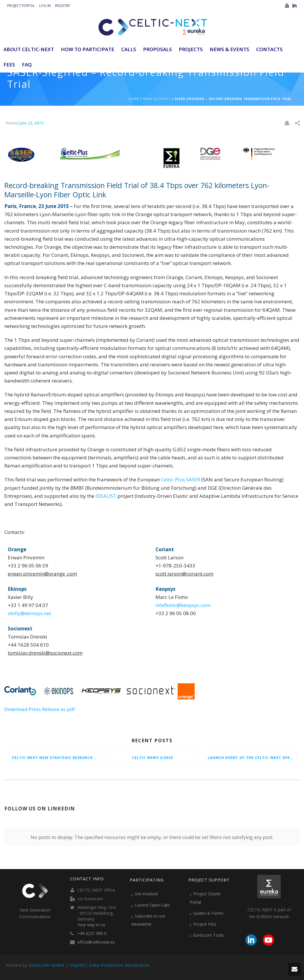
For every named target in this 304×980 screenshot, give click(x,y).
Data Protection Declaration (119, 965)
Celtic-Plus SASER (181, 479)
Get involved (145, 894)
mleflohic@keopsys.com (183, 605)
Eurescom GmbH (47, 965)
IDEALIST (106, 496)
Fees (9, 65)
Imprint (77, 965)
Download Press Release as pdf (40, 709)
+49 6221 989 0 (92, 933)
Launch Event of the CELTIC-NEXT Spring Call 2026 (252, 758)
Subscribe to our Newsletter (148, 920)
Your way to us (91, 925)
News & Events (229, 49)
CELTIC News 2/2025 (153, 758)
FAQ (27, 65)
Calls (129, 49)
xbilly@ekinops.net (29, 613)
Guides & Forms (207, 913)
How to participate (88, 49)
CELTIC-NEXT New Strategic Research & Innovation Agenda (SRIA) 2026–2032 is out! (56, 758)
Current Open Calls (150, 905)
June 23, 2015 (31, 123)
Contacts (269, 49)
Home (134, 99)
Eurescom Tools (207, 935)
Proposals (157, 49)
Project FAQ (203, 924)
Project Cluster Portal (205, 898)
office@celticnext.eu (96, 942)
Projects (191, 49)
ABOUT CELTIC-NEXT (29, 49)
